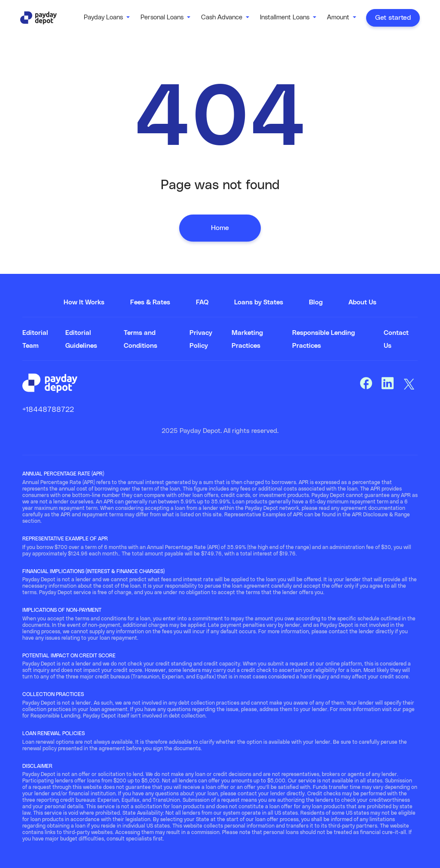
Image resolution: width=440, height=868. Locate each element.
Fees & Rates (150, 302)
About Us (362, 302)
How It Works (84, 302)
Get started (393, 18)
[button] (107, 18)
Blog (316, 302)
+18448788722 (48, 410)
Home (220, 228)
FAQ (202, 302)
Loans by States (259, 302)
